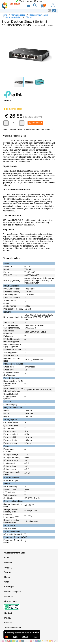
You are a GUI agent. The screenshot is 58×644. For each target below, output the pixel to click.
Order (7, 558)
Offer (7, 582)
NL (49, 11)
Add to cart (35, 123)
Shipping (8, 567)
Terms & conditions (13, 628)
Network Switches (13, 17)
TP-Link (29, 17)
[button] (53, 33)
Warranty (8, 572)
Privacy (8, 618)
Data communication (39, 15)
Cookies (8, 623)
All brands (9, 596)
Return (7, 577)
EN (54, 11)
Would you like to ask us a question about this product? (28, 129)
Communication (18, 15)
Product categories (13, 591)
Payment (8, 562)
